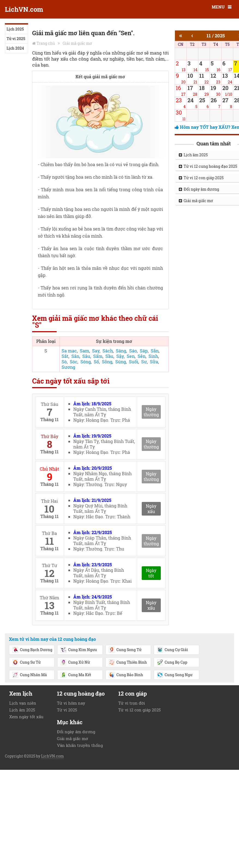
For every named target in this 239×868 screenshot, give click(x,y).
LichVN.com (24, 9)
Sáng (121, 351)
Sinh (153, 356)
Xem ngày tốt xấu (26, 717)
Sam (84, 351)
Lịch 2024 (15, 48)
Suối (134, 362)
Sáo (133, 351)
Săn (155, 351)
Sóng (86, 362)
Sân (75, 356)
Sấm (98, 356)
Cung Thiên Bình (128, 663)
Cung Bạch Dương (32, 650)
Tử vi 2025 (16, 39)
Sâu (86, 356)
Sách (108, 351)
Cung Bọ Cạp (172, 663)
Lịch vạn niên (23, 703)
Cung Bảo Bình (126, 675)
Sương (68, 367)
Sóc (74, 362)
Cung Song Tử (125, 650)
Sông (107, 362)
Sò (64, 362)
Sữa (154, 362)
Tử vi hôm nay (71, 703)
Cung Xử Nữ (75, 663)
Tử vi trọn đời (132, 703)
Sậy (120, 356)
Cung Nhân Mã (29, 675)
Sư (144, 362)
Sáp (144, 351)
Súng (121, 362)
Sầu (109, 356)
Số (96, 362)
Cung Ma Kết (76, 675)
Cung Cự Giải (172, 650)
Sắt (65, 356)
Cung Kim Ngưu (79, 650)
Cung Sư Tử (26, 663)
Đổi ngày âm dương (76, 732)
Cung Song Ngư (175, 675)
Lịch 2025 (15, 29)
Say (96, 351)
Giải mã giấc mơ (77, 43)
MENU (218, 7)
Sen (131, 356)
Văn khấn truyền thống (80, 745)
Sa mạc (69, 351)
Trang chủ (46, 43)
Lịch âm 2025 (22, 710)
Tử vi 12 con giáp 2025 (140, 710)
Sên (142, 356)
